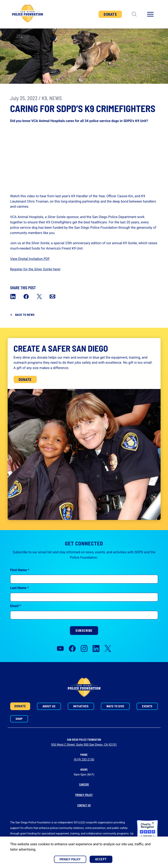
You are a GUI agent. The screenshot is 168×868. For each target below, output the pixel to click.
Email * (16, 619)
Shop (19, 719)
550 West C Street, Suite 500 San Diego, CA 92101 (84, 745)
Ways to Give (115, 706)
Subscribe (84, 643)
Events (147, 706)
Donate (110, 14)
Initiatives (81, 706)
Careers (84, 784)
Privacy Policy (84, 795)
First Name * (20, 583)
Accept (101, 859)
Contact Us (84, 805)
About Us (49, 706)
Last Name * (20, 601)
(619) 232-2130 (84, 760)
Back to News (25, 315)
